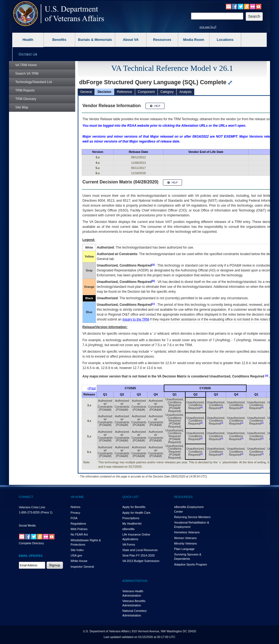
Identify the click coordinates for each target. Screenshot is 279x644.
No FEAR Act (79, 534)
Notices (75, 507)
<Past (92, 388)
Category (167, 92)
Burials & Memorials (95, 40)
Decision (104, 92)
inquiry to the (136, 319)
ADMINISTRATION (135, 581)
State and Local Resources (140, 550)
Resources (162, 40)
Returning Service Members (192, 517)
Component (146, 92)
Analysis (185, 92)
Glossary (26, 99)
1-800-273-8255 (29, 512)
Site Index (77, 550)
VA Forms (129, 545)
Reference (124, 92)
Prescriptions (131, 518)
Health (28, 40)
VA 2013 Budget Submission (141, 561)
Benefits (59, 40)
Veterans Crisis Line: (32, 507)
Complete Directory (31, 543)
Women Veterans (185, 538)
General (86, 92)
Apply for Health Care (136, 513)
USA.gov (76, 555)
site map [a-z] (208, 27)
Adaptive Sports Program (191, 564)
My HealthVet (132, 524)
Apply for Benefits (134, 507)
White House (79, 561)
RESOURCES (183, 497)
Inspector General (82, 567)
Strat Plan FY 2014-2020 (139, 555)
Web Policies (79, 529)
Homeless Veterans (187, 532)
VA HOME (77, 497)
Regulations (78, 524)
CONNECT (26, 497)
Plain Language (184, 549)
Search (27, 74)
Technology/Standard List (34, 82)
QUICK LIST (131, 497)
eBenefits (128, 529)
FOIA (74, 518)
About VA (131, 40)
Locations (225, 40)
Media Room (194, 40)
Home (26, 65)
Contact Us (28, 54)
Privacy (75, 513)
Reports (25, 90)
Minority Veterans (185, 543)
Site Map (22, 107)
